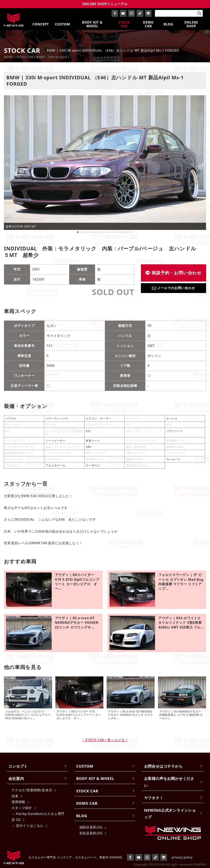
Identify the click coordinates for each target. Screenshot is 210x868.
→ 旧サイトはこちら (27, 826)
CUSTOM (85, 766)
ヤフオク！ (154, 798)
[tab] (78, 232)
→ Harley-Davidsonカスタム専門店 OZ (38, 817)
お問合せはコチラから (163, 766)
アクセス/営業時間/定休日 (32, 790)
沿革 (15, 796)
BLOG (82, 816)
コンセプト (18, 766)
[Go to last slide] (7, 164)
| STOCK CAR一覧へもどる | (105, 740)
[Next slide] (203, 164)
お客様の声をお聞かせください (169, 782)
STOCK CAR (87, 791)
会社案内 (16, 778)
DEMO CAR (87, 803)
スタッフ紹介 (22, 808)
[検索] (199, 13)
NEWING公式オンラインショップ (170, 813)
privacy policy (182, 857)
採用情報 (18, 802)
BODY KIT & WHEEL (95, 778)
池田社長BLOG (91, 827)
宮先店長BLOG (91, 833)
